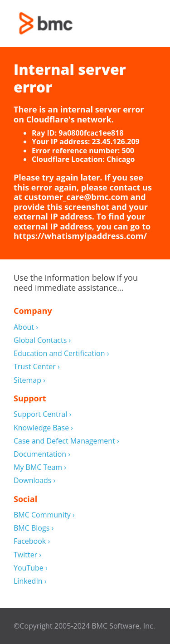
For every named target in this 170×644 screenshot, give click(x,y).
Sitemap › (29, 380)
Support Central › (42, 414)
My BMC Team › (40, 467)
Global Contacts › (42, 340)
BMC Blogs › (34, 528)
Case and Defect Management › (66, 441)
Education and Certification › (61, 354)
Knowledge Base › (43, 428)
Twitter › (27, 555)
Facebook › (32, 541)
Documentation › (42, 454)
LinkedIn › (30, 581)
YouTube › (31, 568)
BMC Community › (44, 515)
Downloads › (34, 481)
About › (26, 327)
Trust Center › (37, 367)
